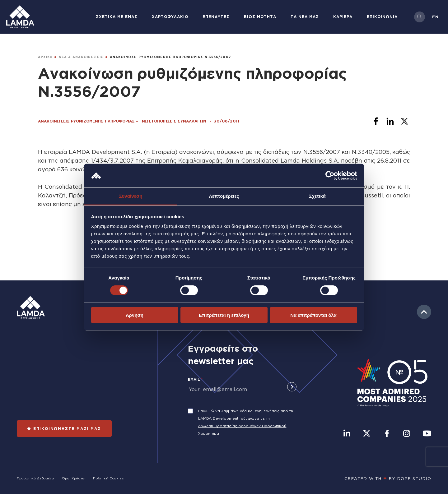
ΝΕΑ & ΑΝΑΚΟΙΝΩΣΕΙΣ (81, 57)
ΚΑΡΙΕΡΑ (343, 17)
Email (194, 379)
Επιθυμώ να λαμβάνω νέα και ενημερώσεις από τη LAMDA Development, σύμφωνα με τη (246, 415)
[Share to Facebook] (376, 121)
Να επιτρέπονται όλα (313, 315)
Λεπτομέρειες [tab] (224, 196)
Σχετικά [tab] (317, 196)
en (435, 17)
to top (424, 312)
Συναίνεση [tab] (131, 196)
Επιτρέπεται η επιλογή (224, 315)
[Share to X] (404, 121)
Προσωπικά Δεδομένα (35, 478)
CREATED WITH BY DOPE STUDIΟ (388, 478)
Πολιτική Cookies (108, 478)
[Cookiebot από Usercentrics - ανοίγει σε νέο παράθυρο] (330, 176)
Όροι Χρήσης (74, 478)
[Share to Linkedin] (390, 121)
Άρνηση (135, 315)
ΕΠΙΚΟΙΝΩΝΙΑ (382, 17)
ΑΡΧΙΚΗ (45, 57)
